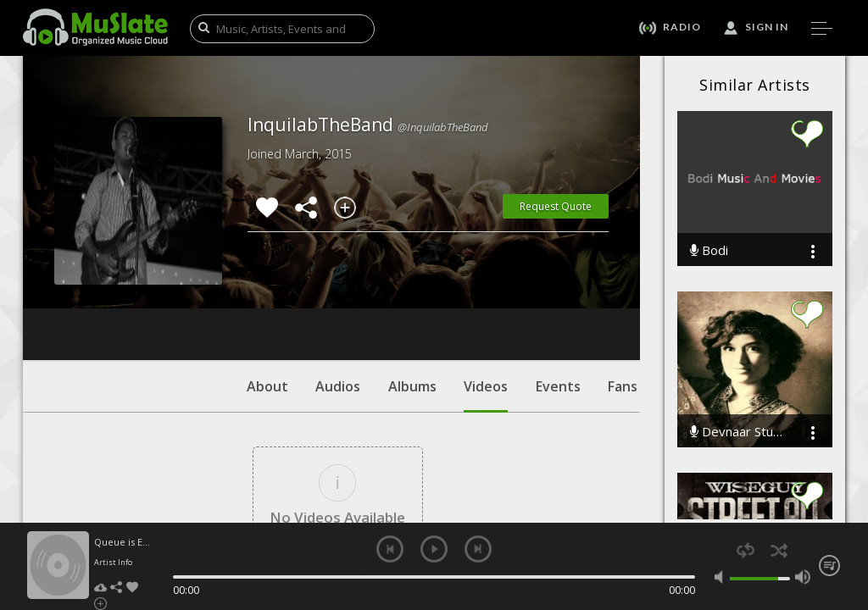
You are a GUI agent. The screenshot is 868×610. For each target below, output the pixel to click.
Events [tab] (558, 284)
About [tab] (267, 284)
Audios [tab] (338, 284)
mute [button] (722, 577)
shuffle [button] (779, 550)
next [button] (478, 549)
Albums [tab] (412, 284)
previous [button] (390, 549)
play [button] (434, 549)
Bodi (709, 250)
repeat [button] (746, 550)
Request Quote (556, 206)
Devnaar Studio (738, 432)
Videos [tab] (486, 292)
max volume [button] (803, 577)
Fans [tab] (623, 284)
